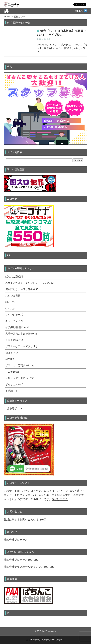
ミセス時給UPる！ (16, 340)
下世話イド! (12, 391)
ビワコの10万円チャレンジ (20, 365)
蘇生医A (10, 359)
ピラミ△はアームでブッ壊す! (22, 346)
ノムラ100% (12, 372)
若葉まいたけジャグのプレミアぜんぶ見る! (29, 283)
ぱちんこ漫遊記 (14, 277)
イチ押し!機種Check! (17, 327)
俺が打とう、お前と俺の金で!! (22, 289)
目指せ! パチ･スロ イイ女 (20, 378)
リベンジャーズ (14, 315)
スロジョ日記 (13, 296)
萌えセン (10, 302)
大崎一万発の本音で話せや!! (21, 334)
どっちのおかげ (14, 384)
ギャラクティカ (14, 321)
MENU (81, 11)
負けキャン (12, 353)
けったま (10, 308)
